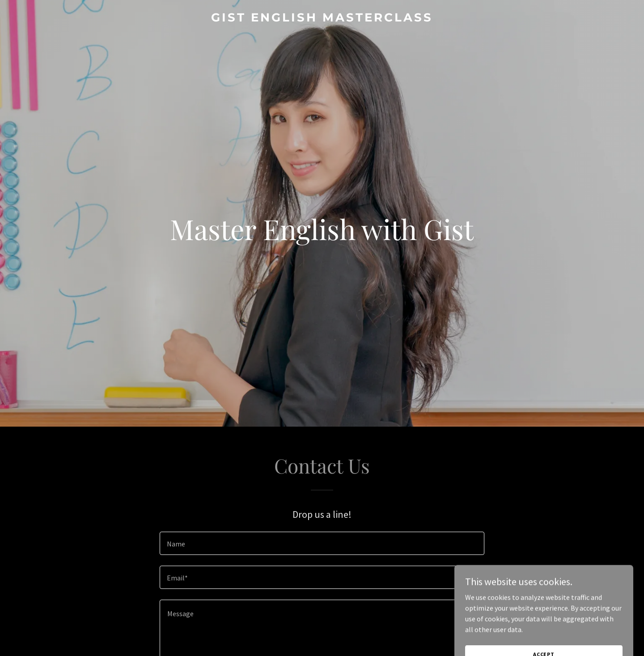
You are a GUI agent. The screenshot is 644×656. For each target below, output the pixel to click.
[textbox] (322, 543)
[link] (322, 19)
